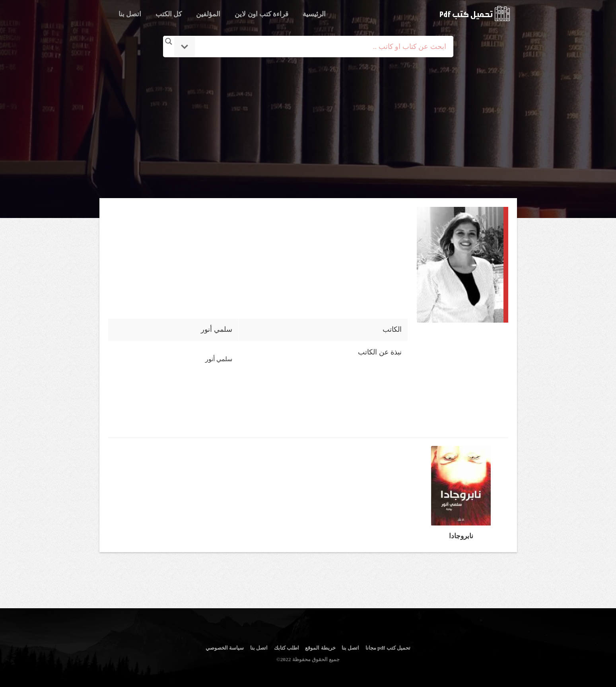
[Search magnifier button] (169, 41)
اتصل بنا (130, 14)
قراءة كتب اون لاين (261, 14)
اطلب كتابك (287, 648)
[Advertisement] (308, 128)
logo (475, 14)
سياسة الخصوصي (225, 648)
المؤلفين (208, 14)
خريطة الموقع (320, 648)
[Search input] (319, 47)
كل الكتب (169, 14)
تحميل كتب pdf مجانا (388, 648)
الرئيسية (314, 14)
